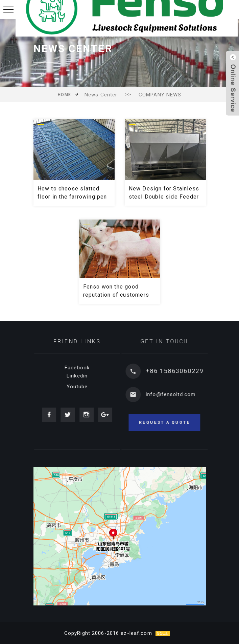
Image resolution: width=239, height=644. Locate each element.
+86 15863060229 (181, 371)
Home (65, 95)
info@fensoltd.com (177, 394)
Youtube (81, 387)
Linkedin (81, 376)
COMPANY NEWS (160, 95)
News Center (101, 95)
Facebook (81, 368)
